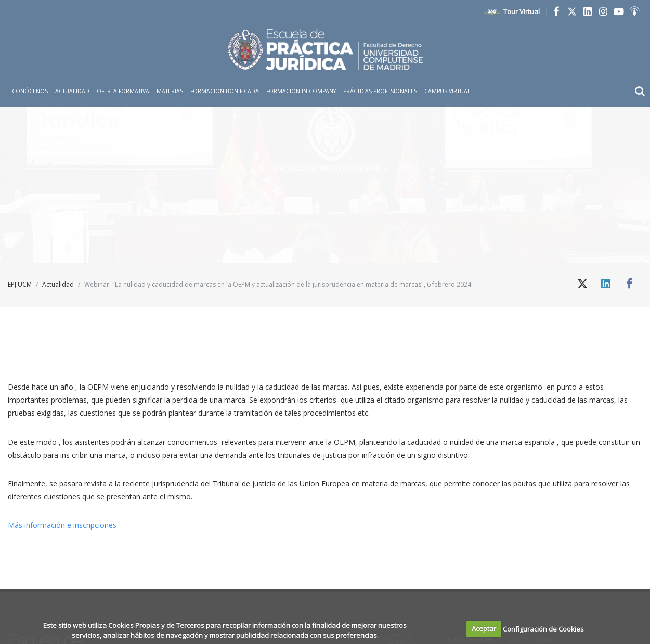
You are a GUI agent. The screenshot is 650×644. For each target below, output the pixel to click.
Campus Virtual (447, 91)
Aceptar (484, 628)
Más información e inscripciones (63, 525)
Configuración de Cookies (543, 628)
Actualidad (58, 284)
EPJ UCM (20, 284)
